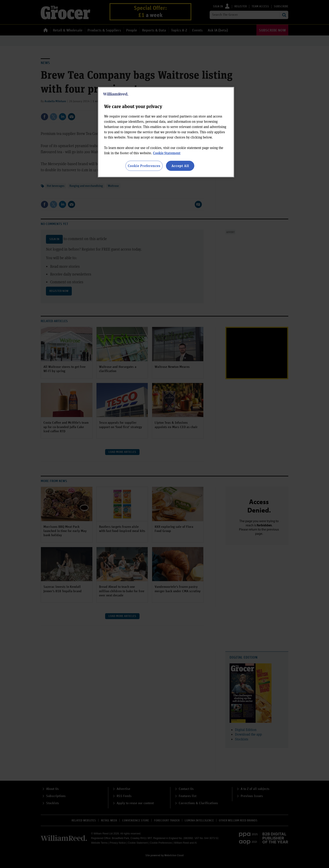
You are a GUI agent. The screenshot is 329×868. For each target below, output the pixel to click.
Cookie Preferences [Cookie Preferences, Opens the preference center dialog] (144, 166)
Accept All (180, 166)
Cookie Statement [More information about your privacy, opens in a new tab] (167, 153)
